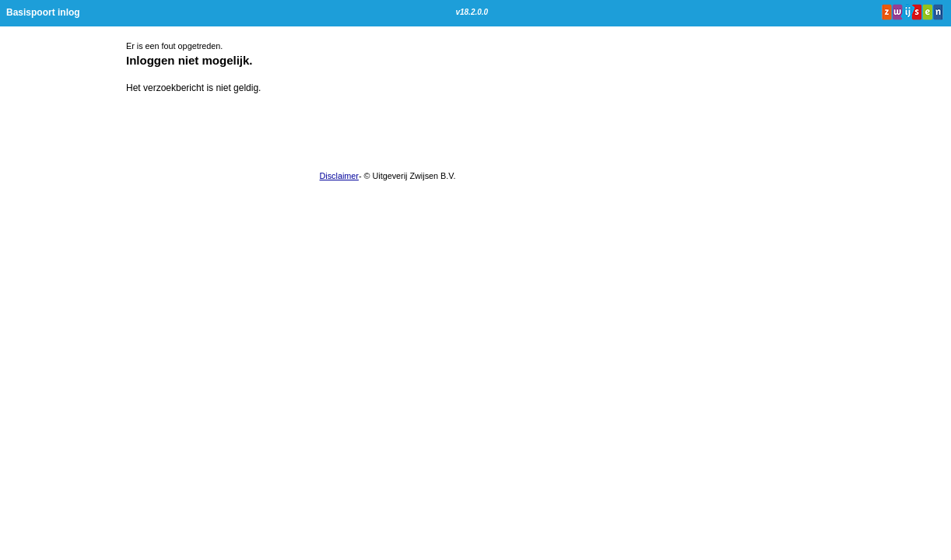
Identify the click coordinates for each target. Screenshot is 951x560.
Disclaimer (339, 176)
